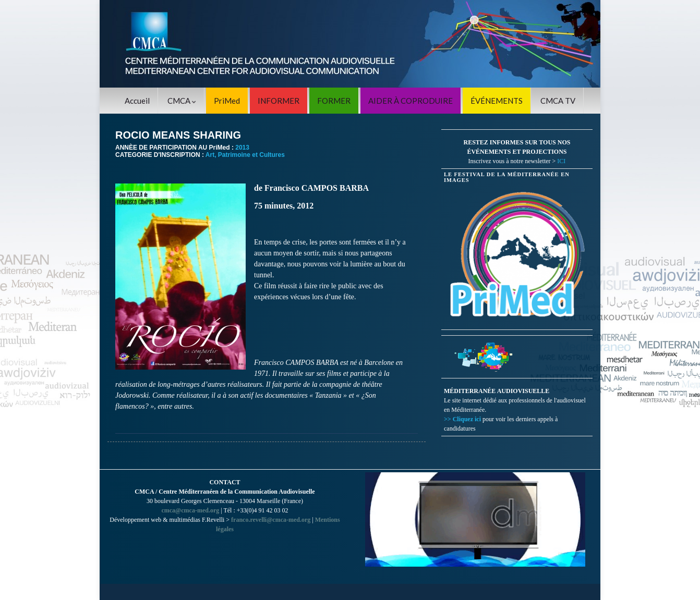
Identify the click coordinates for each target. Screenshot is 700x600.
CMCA (182, 101)
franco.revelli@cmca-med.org (271, 520)
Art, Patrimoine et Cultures (245, 155)
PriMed (227, 101)
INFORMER (279, 101)
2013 (242, 148)
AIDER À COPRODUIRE (411, 101)
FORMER (334, 101)
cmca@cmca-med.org (190, 510)
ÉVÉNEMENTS (497, 101)
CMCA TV (558, 101)
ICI (561, 161)
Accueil (137, 101)
